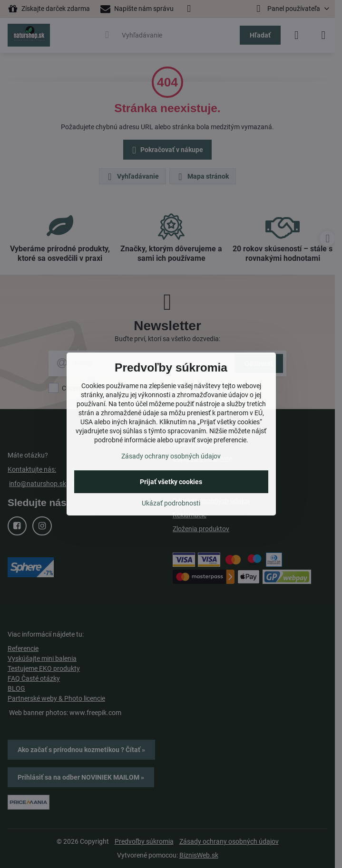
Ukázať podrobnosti (171, 503)
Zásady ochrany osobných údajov (171, 456)
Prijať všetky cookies (171, 482)
